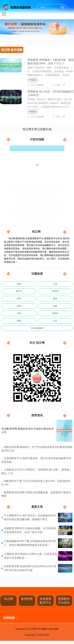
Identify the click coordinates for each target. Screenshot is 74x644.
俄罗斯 (55, 291)
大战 (55, 284)
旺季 (19, 299)
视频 (19, 321)
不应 (55, 321)
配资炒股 (27, 599)
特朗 (19, 284)
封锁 (55, 306)
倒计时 (19, 291)
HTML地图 (53, 629)
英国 (19, 306)
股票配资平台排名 (64, 601)
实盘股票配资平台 (45, 601)
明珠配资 (33, 80)
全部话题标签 (37, 328)
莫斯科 (55, 313)
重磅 (55, 299)
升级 (19, 313)
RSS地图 (42, 629)
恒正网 (9, 599)
